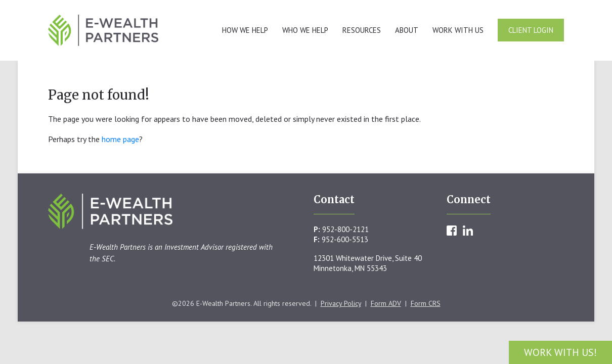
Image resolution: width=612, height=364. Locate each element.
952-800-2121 (345, 229)
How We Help (245, 30)
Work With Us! (560, 352)
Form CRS (426, 303)
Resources (362, 30)
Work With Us (458, 30)
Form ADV (386, 303)
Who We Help (305, 30)
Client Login (531, 30)
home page (120, 139)
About (407, 30)
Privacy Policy (341, 303)
